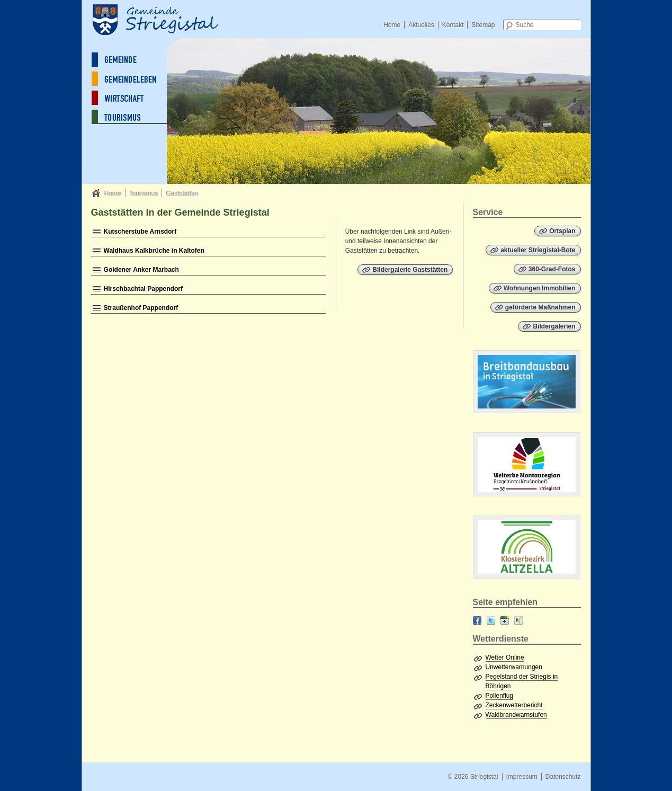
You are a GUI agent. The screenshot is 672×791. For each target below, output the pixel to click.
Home (392, 25)
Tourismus (143, 193)
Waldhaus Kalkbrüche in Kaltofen (154, 251)
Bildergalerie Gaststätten (410, 270)
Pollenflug (500, 696)
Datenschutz (563, 777)
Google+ (505, 620)
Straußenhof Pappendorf (141, 308)
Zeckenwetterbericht (514, 705)
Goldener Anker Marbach (141, 270)
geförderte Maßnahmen (540, 307)
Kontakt (453, 25)
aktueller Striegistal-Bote (538, 250)
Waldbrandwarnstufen (516, 715)
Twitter (491, 620)
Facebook (477, 620)
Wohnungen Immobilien (540, 288)
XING (518, 620)
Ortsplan (562, 231)
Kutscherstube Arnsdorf (140, 232)
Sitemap (483, 25)
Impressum (521, 777)
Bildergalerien (554, 326)
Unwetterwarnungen (514, 667)
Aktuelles (421, 25)
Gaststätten (182, 193)
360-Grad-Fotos (552, 269)
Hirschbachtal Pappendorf (143, 289)
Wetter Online (505, 657)
